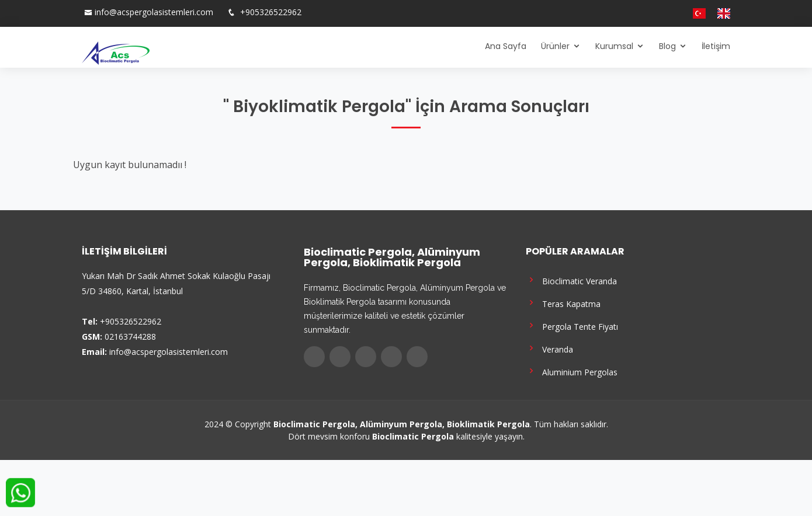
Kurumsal (614, 46)
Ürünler (555, 46)
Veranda (549, 348)
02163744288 (130, 337)
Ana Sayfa (506, 46)
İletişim (716, 46)
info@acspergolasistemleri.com (154, 12)
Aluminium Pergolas (572, 371)
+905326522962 (270, 12)
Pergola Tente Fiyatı (572, 325)
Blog (667, 46)
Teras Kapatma (563, 303)
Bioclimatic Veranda (571, 280)
